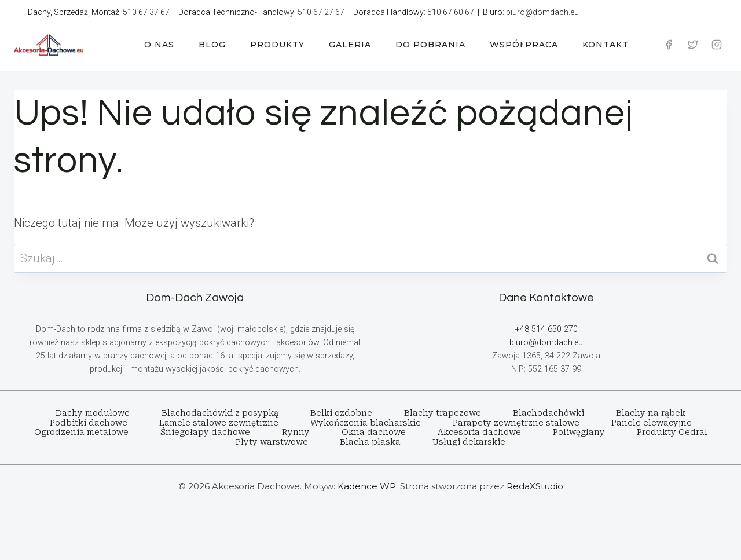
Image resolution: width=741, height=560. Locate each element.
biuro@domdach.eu (542, 12)
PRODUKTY (277, 45)
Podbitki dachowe (89, 423)
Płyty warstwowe (272, 442)
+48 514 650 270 (546, 329)
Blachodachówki (549, 413)
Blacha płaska (370, 442)
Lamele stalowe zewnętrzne (219, 423)
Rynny (296, 432)
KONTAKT (606, 45)
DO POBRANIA (430, 45)
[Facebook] (669, 45)
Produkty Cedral (672, 432)
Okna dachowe (374, 432)
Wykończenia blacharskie (366, 423)
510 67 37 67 (146, 12)
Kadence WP (367, 486)
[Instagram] (717, 45)
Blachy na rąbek (651, 413)
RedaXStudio (535, 486)
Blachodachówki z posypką (220, 413)
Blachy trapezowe (443, 413)
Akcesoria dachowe (479, 432)
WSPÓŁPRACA (524, 45)
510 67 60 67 (451, 12)
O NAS (159, 45)
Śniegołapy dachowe (205, 432)
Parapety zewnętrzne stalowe (516, 423)
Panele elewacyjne (652, 423)
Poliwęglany (579, 432)
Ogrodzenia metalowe (81, 432)
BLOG (212, 45)
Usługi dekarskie (469, 442)
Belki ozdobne (341, 413)
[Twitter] (693, 45)
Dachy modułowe (93, 413)
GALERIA (350, 45)
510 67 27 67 (321, 12)
